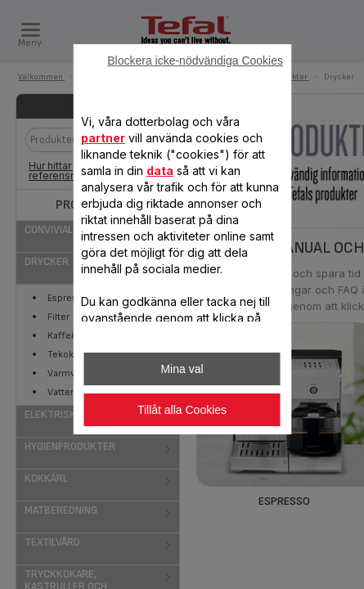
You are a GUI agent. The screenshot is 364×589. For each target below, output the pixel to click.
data (160, 171)
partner (103, 138)
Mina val (182, 369)
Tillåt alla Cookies (182, 410)
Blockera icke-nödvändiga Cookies (195, 61)
